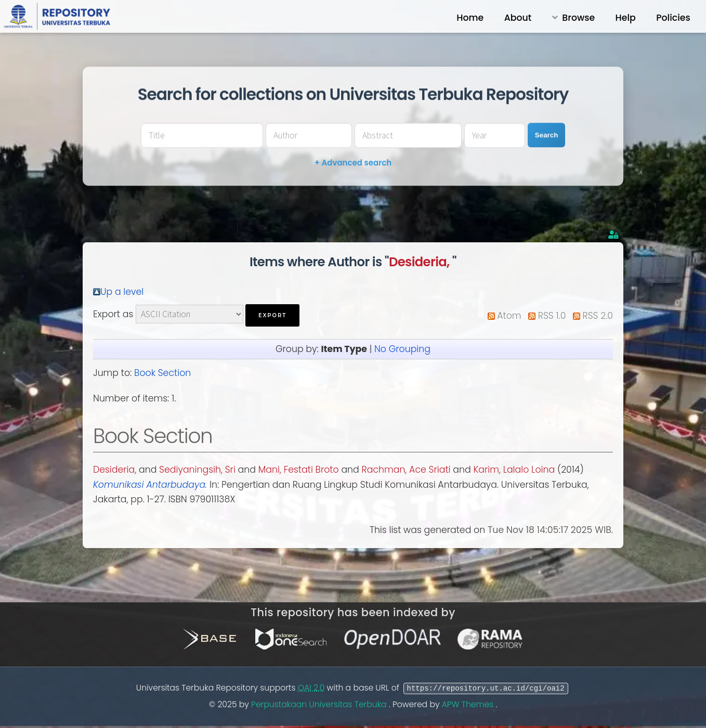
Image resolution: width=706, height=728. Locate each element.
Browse (578, 18)
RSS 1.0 (552, 316)
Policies (673, 18)
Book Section (162, 373)
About (518, 18)
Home (470, 18)
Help (626, 18)
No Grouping (402, 349)
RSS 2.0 (598, 316)
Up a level (122, 292)
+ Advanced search (353, 162)
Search (546, 135)
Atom (509, 316)
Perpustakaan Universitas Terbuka (320, 704)
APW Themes (469, 704)
